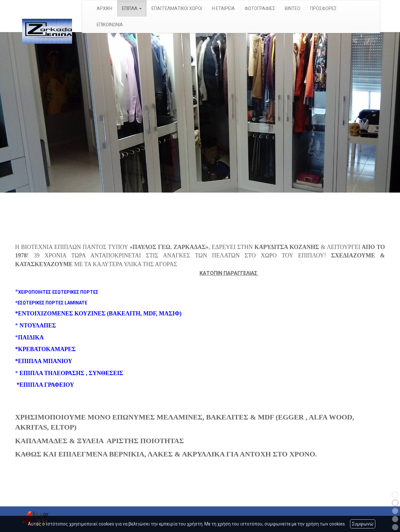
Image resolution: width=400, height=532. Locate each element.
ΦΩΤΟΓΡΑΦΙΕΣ (260, 8)
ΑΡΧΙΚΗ (104, 8)
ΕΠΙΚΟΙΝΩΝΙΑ (110, 25)
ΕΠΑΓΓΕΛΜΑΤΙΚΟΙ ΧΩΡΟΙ (177, 8)
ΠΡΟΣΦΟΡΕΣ (323, 8)
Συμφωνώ (363, 524)
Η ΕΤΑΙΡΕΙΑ (223, 8)
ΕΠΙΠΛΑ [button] (132, 8)
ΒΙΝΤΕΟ (293, 8)
